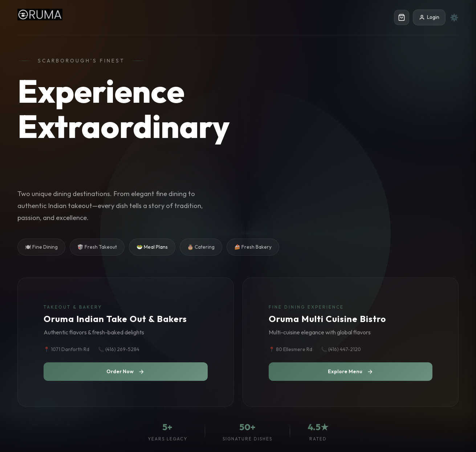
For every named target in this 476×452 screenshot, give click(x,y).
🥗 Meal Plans (152, 247)
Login (429, 17)
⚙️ (454, 17)
